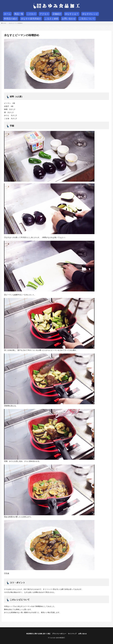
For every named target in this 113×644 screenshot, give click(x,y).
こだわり (31, 14)
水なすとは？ (72, 14)
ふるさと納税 (51, 19)
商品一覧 (19, 14)
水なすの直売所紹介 (31, 19)
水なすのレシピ (90, 14)
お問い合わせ (69, 19)
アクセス (44, 14)
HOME (4, 23)
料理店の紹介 (11, 19)
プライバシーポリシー (59, 634)
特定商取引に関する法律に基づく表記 (38, 634)
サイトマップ (72, 634)
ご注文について (87, 19)
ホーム (7, 14)
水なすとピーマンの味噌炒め (16, 23)
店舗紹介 (57, 14)
